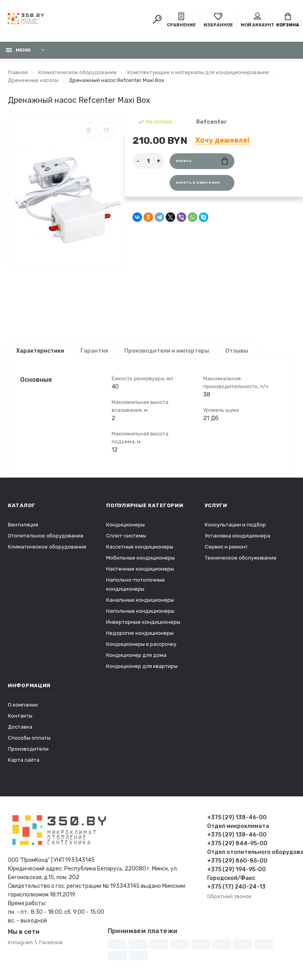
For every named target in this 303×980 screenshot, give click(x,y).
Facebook (51, 942)
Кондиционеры (125, 525)
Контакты (20, 716)
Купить (202, 161)
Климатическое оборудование (47, 547)
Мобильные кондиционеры (140, 558)
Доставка (20, 727)
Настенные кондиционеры (140, 569)
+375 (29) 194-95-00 (237, 869)
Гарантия (94, 351)
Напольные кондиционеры (140, 611)
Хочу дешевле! (222, 140)
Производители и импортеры (167, 351)
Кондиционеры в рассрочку (141, 644)
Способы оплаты (29, 738)
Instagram (20, 942)
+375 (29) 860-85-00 (237, 861)
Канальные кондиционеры (140, 600)
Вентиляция (23, 525)
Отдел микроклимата (238, 826)
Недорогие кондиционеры (140, 633)
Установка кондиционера (238, 536)
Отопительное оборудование (46, 536)
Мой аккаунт (257, 20)
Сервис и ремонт (226, 547)
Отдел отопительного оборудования (251, 852)
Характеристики (40, 351)
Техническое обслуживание (241, 558)
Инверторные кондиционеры (143, 622)
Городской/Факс (231, 878)
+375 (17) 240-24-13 (236, 887)
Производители (28, 749)
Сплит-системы (126, 536)
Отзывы (237, 351)
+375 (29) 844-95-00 (237, 843)
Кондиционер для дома (136, 655)
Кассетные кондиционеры (140, 547)
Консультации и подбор (235, 525)
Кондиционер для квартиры (142, 666)
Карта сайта (24, 760)
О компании (23, 705)
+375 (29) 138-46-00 (237, 817)
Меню (18, 50)
